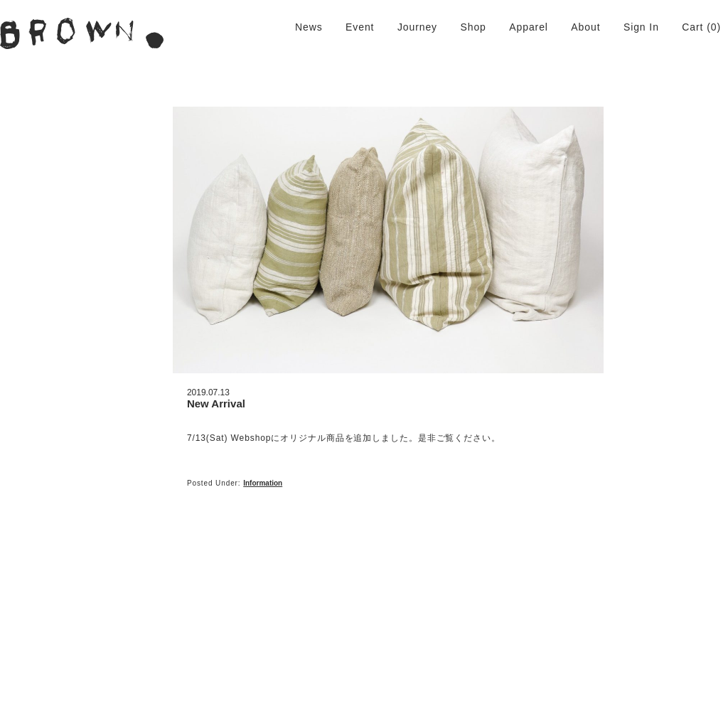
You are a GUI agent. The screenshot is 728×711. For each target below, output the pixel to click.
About (585, 27)
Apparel (529, 27)
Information (263, 483)
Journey (417, 27)
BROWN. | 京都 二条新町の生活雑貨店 (82, 33)
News (309, 27)
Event (360, 27)
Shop (473, 27)
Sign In (641, 27)
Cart (692, 27)
